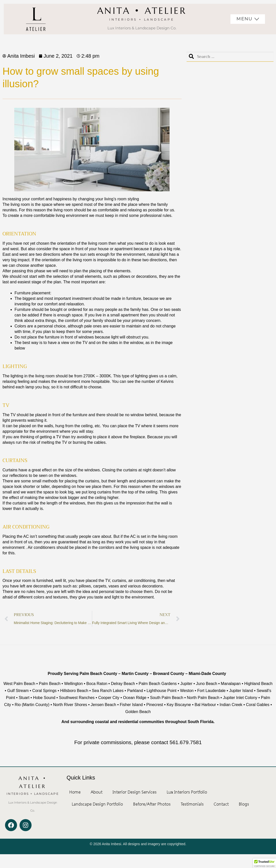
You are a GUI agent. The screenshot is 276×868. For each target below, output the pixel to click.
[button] (264, 863)
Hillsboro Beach (74, 691)
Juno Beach (207, 684)
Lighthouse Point (161, 691)
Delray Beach (123, 684)
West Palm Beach (19, 684)
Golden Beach (138, 712)
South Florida (200, 722)
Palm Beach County (99, 674)
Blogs (244, 804)
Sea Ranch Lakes (108, 691)
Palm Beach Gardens (158, 684)
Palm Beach (50, 684)
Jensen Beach (103, 705)
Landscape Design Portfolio (97, 804)
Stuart (24, 698)
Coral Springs (44, 691)
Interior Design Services (134, 792)
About (97, 792)
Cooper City (109, 698)
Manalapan (231, 684)
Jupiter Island (241, 691)
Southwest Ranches (77, 698)
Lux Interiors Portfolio (187, 792)
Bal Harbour (205, 705)
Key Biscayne (179, 705)
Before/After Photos (152, 804)
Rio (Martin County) (32, 705)
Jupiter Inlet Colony (240, 698)
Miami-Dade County (207, 674)
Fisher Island (131, 705)
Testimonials (192, 804)
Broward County (169, 674)
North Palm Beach (203, 698)
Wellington (73, 684)
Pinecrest (155, 705)
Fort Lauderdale (211, 691)
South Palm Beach (167, 698)
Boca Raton (97, 684)
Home (75, 792)
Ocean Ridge (135, 698)
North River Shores (70, 705)
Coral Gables (258, 705)
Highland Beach (258, 684)
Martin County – (137, 674)
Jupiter (186, 684)
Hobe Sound (45, 698)
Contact (221, 804)
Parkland (135, 691)
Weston (187, 691)
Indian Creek (231, 705)
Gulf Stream (18, 691)
